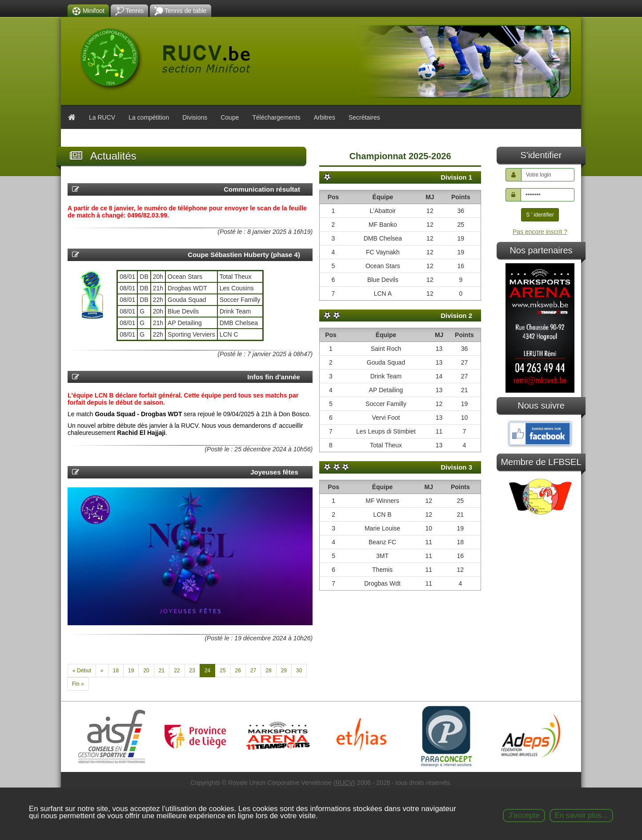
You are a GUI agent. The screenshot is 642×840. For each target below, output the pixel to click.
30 (299, 671)
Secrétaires (364, 117)
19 (131, 671)
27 (253, 671)
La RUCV (102, 117)
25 (223, 671)
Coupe (230, 117)
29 (284, 671)
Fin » (78, 684)
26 (238, 671)
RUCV (344, 783)
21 (162, 671)
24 (207, 671)
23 (192, 671)
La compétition (149, 117)
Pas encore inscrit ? (540, 232)
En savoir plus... (581, 815)
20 (146, 671)
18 (116, 671)
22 (177, 671)
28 (268, 671)
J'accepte (524, 815)
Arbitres (325, 117)
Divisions (195, 117)
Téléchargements (276, 117)
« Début (82, 671)
